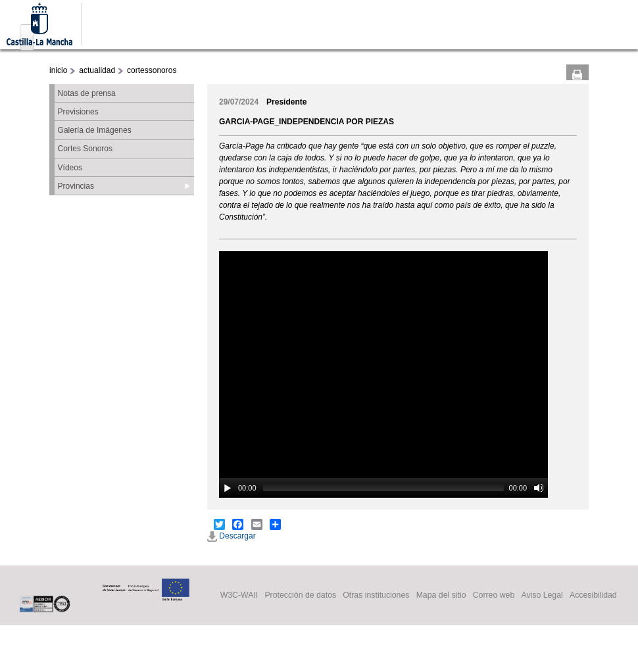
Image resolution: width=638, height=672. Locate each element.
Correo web (494, 596)
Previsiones (78, 112)
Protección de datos (300, 596)
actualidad (97, 70)
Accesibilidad (593, 596)
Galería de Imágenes (95, 130)
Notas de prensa (87, 93)
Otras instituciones (376, 596)
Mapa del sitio (441, 596)
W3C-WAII (239, 596)
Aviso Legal (542, 596)
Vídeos (70, 168)
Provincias (76, 186)
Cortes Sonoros (85, 149)
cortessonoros (152, 70)
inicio (58, 70)
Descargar (232, 536)
